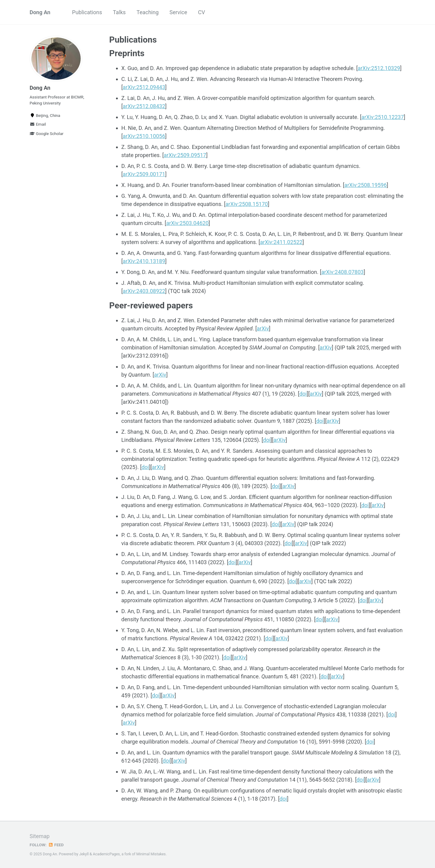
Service (178, 12)
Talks (119, 12)
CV (202, 12)
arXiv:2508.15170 (246, 204)
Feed (56, 845)
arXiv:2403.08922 (144, 291)
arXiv (263, 328)
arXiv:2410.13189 (144, 261)
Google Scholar (47, 133)
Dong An (40, 12)
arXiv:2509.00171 (144, 174)
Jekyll (84, 854)
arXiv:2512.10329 (379, 68)
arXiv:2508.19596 (366, 185)
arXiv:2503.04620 (187, 223)
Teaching (148, 12)
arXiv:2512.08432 (144, 106)
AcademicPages (106, 854)
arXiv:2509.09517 (185, 155)
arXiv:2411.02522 (281, 242)
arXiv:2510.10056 (144, 136)
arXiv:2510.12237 (382, 117)
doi (303, 394)
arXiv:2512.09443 (144, 87)
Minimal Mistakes (151, 854)
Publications (87, 12)
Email (38, 124)
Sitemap (40, 836)
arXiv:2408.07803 (342, 272)
